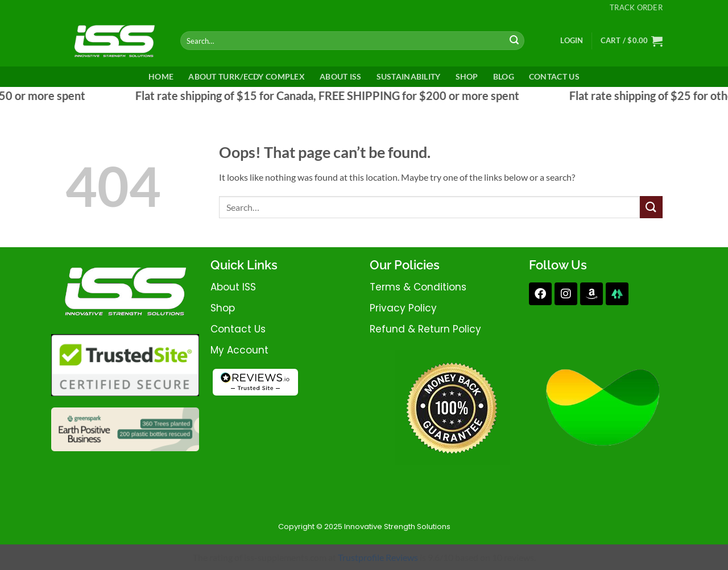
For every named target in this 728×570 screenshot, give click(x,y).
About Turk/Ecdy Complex (247, 76)
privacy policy (403, 308)
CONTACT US (554, 76)
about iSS (233, 287)
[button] (572, 40)
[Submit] (514, 41)
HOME (161, 76)
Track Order (636, 7)
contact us (238, 329)
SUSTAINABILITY (409, 76)
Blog (504, 76)
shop (223, 308)
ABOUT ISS (341, 76)
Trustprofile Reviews (378, 557)
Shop (467, 76)
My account (239, 350)
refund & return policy (425, 329)
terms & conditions (418, 287)
